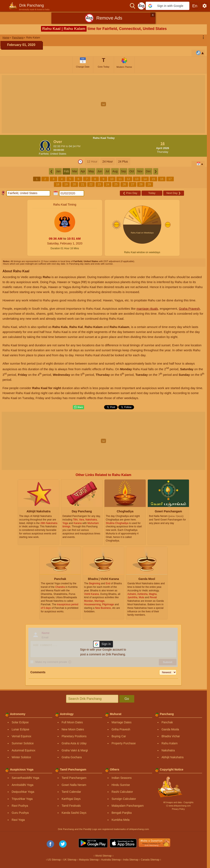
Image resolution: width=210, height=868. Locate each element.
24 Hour (108, 162)
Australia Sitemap (111, 860)
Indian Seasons (122, 778)
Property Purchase (124, 743)
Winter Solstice (21, 757)
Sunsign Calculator (124, 799)
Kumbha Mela (121, 820)
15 (153, 179)
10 (112, 179)
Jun (100, 171)
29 (149, 184)
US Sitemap (54, 860)
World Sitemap (103, 856)
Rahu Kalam (170, 743)
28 (141, 184)
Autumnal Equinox (24, 750)
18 (58, 184)
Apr (83, 171)
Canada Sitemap (150, 860)
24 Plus (123, 162)
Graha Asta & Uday (74, 743)
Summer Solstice (23, 743)
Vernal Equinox (21, 736)
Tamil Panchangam (74, 778)
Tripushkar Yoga (22, 799)
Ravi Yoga (18, 820)
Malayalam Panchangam (128, 806)
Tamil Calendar (71, 792)
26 (124, 184)
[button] (168, 6)
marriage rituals (147, 309)
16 (162, 179)
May (91, 171)
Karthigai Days (71, 799)
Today (152, 193)
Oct (132, 171)
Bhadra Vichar (171, 736)
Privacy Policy (178, 809)
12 (128, 179)
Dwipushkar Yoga (23, 792)
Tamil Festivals (71, 806)
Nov (140, 171)
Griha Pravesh (121, 729)
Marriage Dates (122, 722)
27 (133, 184)
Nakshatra (168, 750)
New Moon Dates (73, 729)
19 (66, 184)
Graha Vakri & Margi (75, 750)
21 (83, 184)
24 (108, 184)
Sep (124, 171)
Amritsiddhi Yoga (22, 785)
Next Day (173, 193)
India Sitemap (131, 860)
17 (170, 179)
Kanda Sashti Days (74, 813)
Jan (58, 171)
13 (137, 179)
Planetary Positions (74, 736)
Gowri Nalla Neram (74, 785)
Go (127, 699)
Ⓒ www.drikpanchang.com (178, 806)
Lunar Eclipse (21, 729)
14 (145, 179)
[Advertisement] (105, 104)
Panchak (167, 722)
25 (116, 184)
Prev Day (130, 193)
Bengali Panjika (122, 813)
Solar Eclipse (20, 722)
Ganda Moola (170, 729)
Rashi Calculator (122, 792)
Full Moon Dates (72, 722)
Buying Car (119, 736)
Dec (148, 171)
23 (99, 184)
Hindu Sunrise (121, 785)
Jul (107, 171)
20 (74, 184)
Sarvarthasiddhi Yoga (25, 778)
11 (120, 179)
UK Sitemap (70, 860)
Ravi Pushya (20, 806)
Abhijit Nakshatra (173, 757)
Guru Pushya (20, 813)
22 (91, 184)
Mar (75, 171)
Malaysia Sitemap (89, 860)
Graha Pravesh (189, 309)
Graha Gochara (72, 757)
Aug (115, 171)
